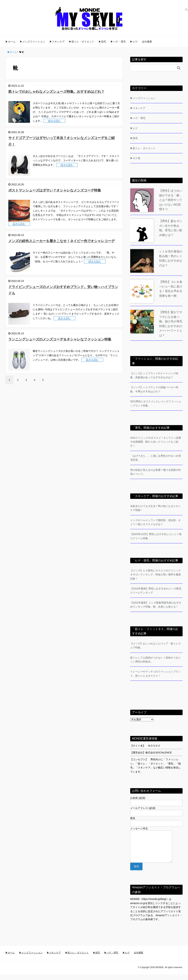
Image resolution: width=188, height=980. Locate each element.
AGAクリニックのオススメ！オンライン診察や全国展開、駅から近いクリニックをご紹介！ (156, 442)
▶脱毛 (102, 42)
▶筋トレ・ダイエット (82, 42)
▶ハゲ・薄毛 (118, 42)
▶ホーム (10, 42)
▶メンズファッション (33, 42)
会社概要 (147, 42)
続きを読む (54, 127)
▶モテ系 (135, 158)
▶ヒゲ (134, 42)
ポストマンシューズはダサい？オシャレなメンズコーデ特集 (64, 196)
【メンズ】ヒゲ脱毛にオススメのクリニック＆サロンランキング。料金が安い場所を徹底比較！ (155, 575)
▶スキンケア (57, 42)
